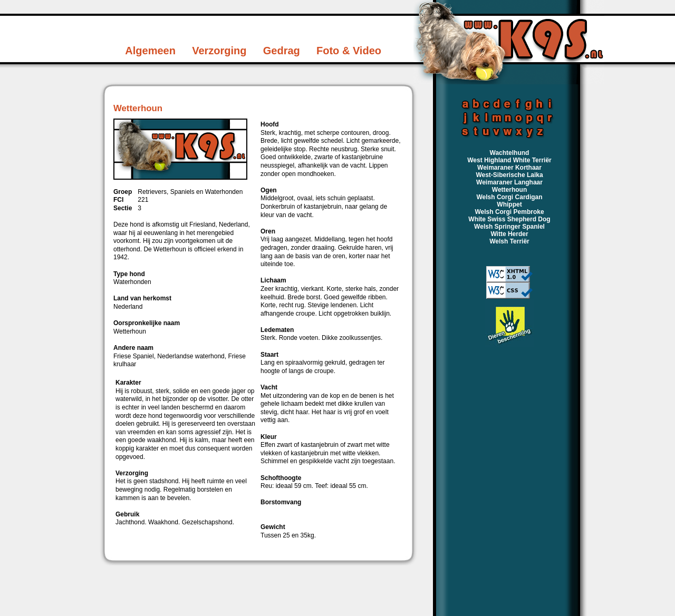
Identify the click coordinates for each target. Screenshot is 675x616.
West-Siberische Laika (509, 175)
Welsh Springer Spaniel (509, 227)
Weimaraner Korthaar (509, 168)
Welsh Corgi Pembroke (509, 212)
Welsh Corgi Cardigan (509, 197)
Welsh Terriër (509, 241)
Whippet (509, 204)
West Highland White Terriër (509, 160)
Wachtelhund (510, 153)
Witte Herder (509, 234)
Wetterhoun (509, 190)
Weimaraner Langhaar (509, 182)
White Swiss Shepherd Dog (509, 219)
